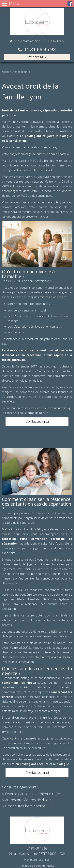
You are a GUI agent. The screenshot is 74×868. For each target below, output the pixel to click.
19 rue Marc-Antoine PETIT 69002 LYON (38, 41)
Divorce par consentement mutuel (33, 794)
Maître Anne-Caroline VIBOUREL (23, 122)
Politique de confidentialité (37, 866)
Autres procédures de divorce (29, 800)
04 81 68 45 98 (40, 50)
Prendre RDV (37, 57)
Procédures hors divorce (25, 806)
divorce (10, 304)
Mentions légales (37, 860)
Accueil (6, 72)
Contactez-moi (37, 421)
